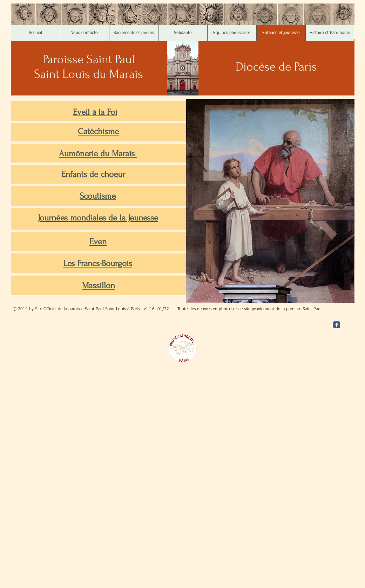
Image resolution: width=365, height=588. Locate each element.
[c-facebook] (337, 325)
